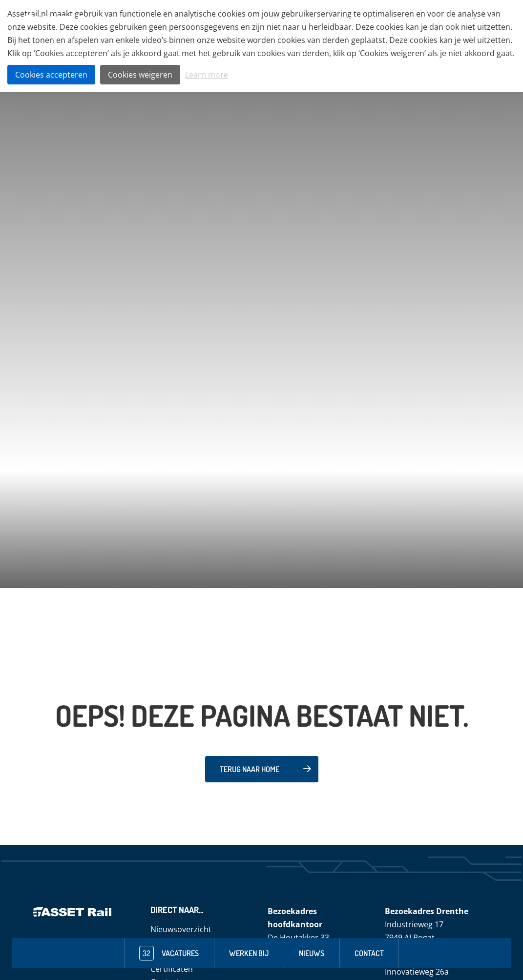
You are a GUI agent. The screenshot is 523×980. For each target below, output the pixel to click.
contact (369, 953)
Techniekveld (241, 20)
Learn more (207, 75)
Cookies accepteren (51, 75)
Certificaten (172, 969)
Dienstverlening (451, 20)
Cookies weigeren (140, 75)
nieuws (312, 953)
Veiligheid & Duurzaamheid (312, 20)
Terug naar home (250, 769)
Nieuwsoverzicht (181, 929)
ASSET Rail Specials (392, 20)
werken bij (249, 953)
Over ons (198, 20)
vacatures (169, 953)
